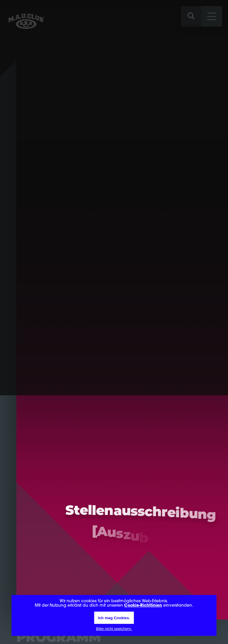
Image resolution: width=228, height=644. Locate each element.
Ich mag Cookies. (114, 618)
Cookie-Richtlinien (143, 606)
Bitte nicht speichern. (114, 629)
